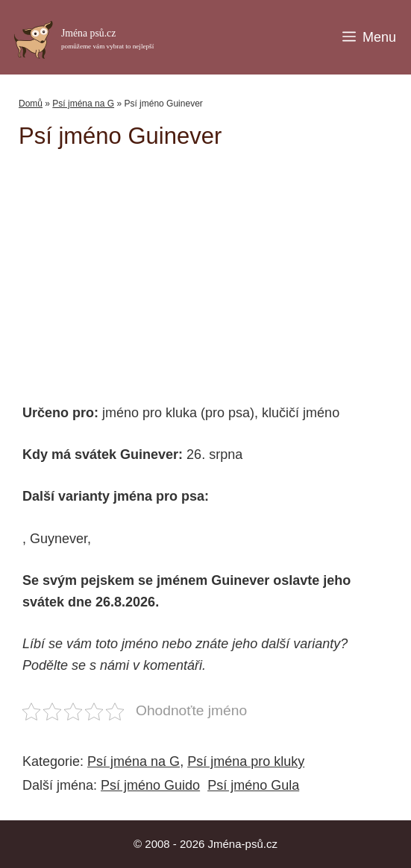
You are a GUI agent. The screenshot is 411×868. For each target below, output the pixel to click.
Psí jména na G (83, 104)
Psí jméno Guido (150, 785)
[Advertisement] (215, 269)
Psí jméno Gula (253, 785)
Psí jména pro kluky (246, 761)
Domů (31, 104)
